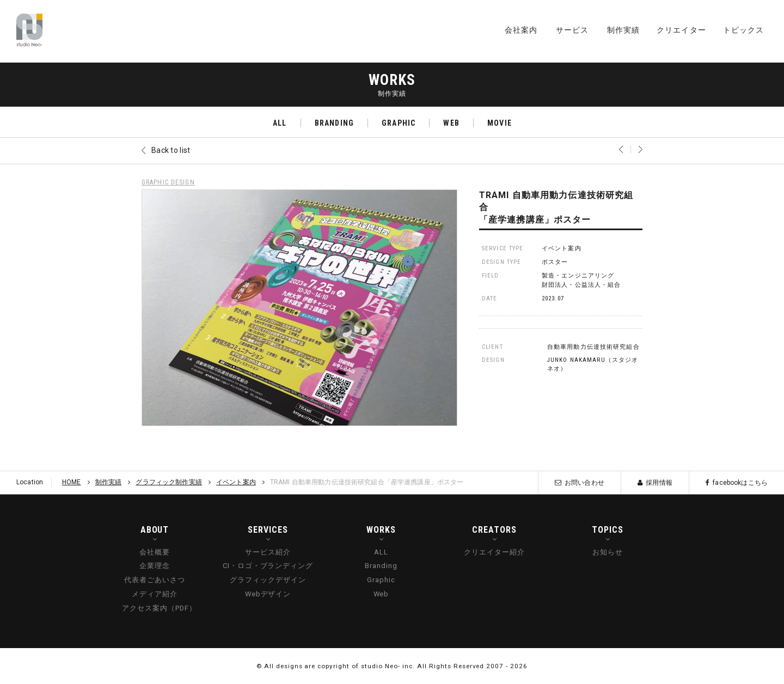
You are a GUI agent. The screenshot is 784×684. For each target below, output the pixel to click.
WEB (451, 123)
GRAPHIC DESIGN (168, 182)
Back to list (171, 150)
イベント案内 (562, 248)
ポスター (555, 262)
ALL (280, 123)
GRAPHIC (399, 123)
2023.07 (553, 298)
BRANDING (334, 123)
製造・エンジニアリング (578, 276)
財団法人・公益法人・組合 (581, 285)
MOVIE (500, 123)
